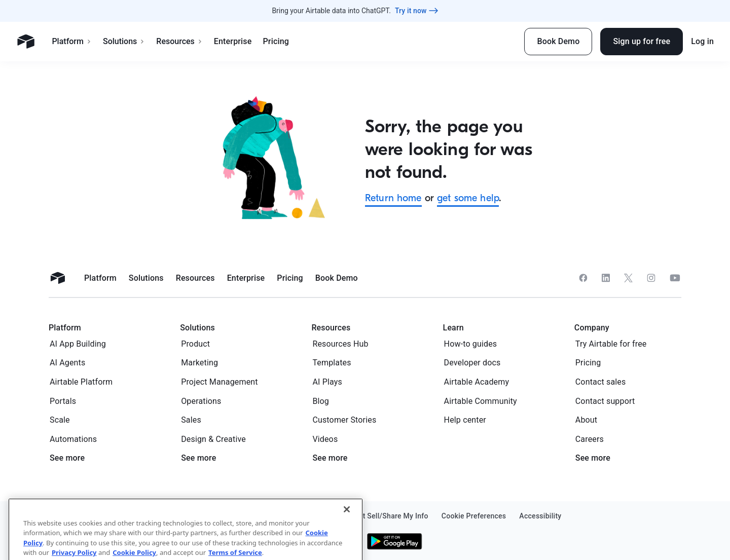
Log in (702, 41)
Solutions (124, 41)
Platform (72, 41)
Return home (393, 198)
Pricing (276, 41)
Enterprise (233, 41)
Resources (179, 41)
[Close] (347, 532)
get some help (468, 198)
